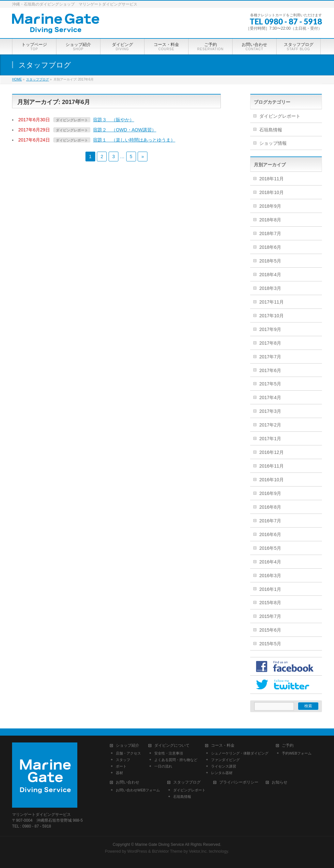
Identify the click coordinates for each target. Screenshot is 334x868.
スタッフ (123, 760)
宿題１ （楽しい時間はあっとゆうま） (134, 140)
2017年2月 (270, 425)
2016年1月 (270, 589)
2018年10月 (272, 192)
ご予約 (288, 746)
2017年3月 (270, 411)
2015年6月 (270, 630)
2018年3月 (270, 288)
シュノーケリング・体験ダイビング (240, 753)
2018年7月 (270, 233)
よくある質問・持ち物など (176, 760)
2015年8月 (270, 603)
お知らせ (280, 782)
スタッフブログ (187, 782)
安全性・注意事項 (169, 753)
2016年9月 (270, 493)
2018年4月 (270, 275)
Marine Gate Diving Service (159, 845)
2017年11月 (272, 302)
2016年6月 (270, 534)
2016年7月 (270, 521)
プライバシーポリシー (239, 782)
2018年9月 (270, 206)
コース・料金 (223, 746)
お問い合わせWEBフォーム (138, 790)
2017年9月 (270, 329)
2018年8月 (270, 220)
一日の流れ (163, 766)
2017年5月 (270, 384)
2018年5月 (270, 261)
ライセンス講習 (224, 766)
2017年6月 (270, 370)
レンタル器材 (222, 773)
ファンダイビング (225, 760)
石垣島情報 (271, 130)
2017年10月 (272, 316)
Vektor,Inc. (198, 851)
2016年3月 (270, 576)
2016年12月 (272, 452)
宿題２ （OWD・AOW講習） (125, 130)
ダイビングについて (172, 746)
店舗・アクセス (128, 753)
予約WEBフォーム (297, 753)
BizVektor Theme (167, 851)
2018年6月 (270, 247)
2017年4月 (270, 397)
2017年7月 (270, 357)
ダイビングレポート (72, 120)
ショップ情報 (273, 143)
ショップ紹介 (128, 746)
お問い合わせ (128, 782)
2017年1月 (270, 439)
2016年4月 (270, 562)
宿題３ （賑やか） (114, 120)
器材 (119, 773)
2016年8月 (270, 507)
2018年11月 (272, 179)
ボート (121, 766)
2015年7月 (270, 616)
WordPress (137, 851)
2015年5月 (270, 644)
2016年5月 (270, 548)
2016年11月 (272, 466)
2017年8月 (270, 343)
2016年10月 (272, 480)
